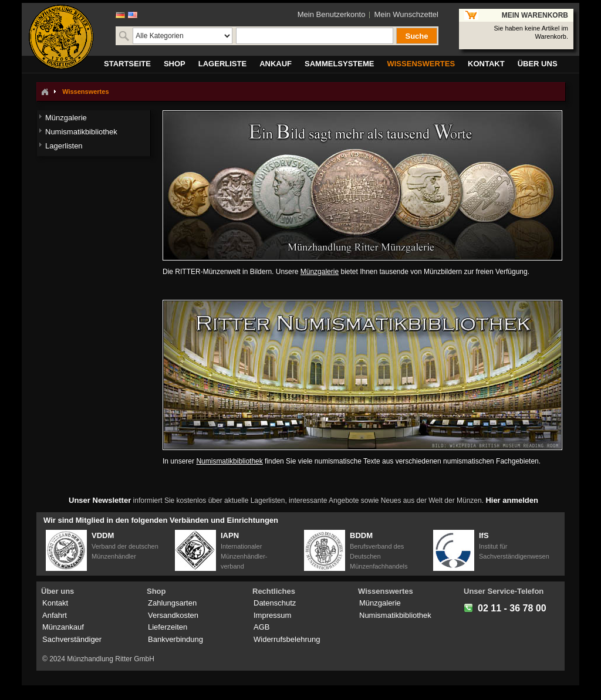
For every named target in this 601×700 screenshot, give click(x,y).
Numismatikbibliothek (229, 461)
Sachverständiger (72, 639)
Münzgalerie (320, 272)
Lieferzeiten (168, 627)
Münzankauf (63, 627)
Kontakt (55, 603)
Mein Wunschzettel (406, 14)
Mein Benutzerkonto (332, 14)
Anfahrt (55, 615)
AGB (261, 627)
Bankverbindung (175, 639)
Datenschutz (275, 603)
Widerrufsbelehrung (287, 639)
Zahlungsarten (172, 603)
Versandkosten (173, 615)
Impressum (272, 615)
